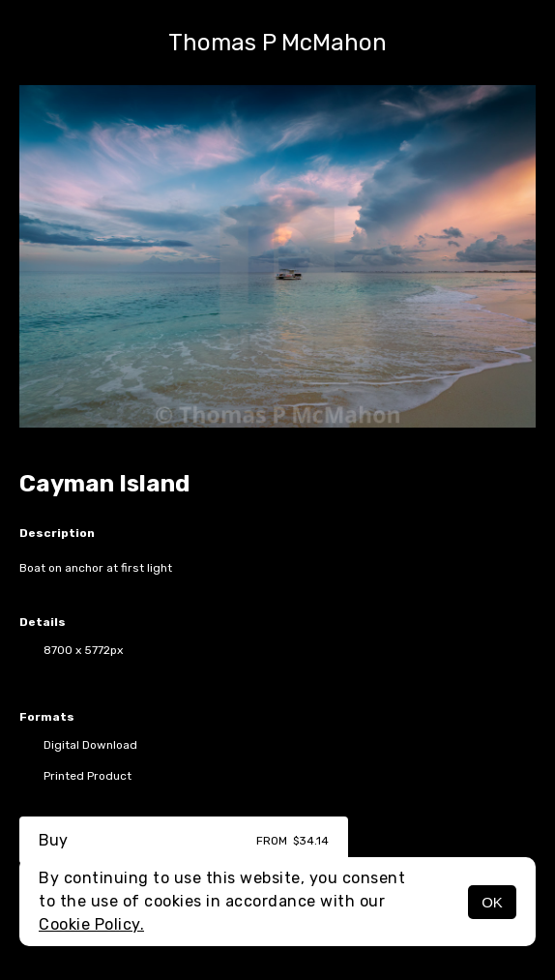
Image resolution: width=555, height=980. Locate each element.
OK (492, 902)
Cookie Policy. (91, 924)
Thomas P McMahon (277, 43)
